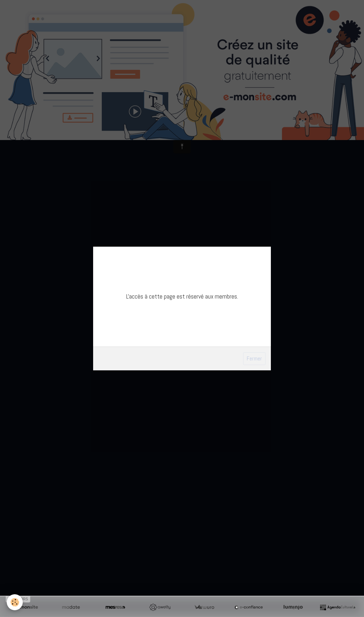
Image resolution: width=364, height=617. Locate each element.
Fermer (254, 358)
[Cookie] (15, 602)
